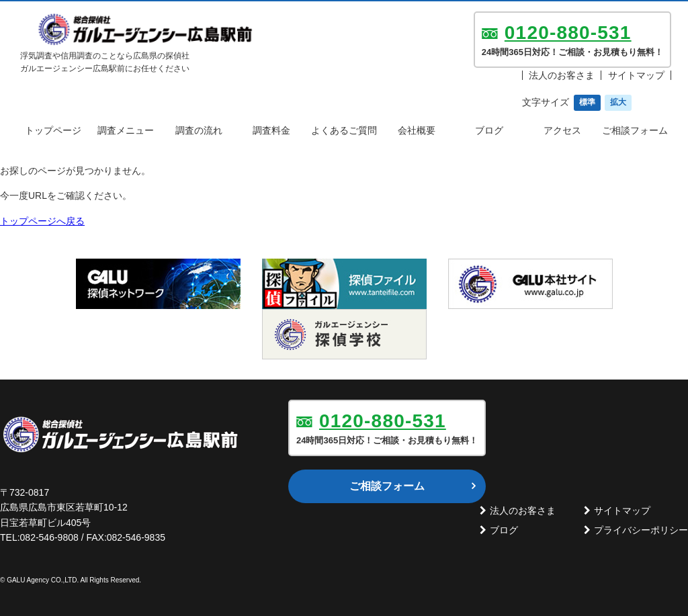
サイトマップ (636, 75)
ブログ (489, 130)
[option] (158, 284)
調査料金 (271, 130)
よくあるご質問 (344, 130)
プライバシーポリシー (641, 530)
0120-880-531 (568, 33)
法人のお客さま (562, 75)
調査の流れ (199, 130)
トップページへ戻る (42, 221)
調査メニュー (126, 130)
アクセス (562, 130)
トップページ (53, 130)
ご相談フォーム (635, 130)
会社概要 (417, 130)
